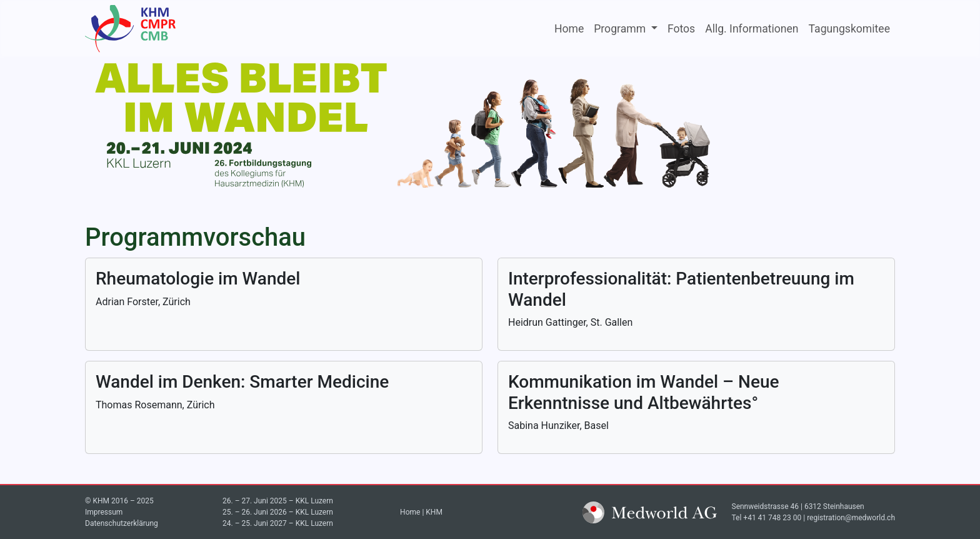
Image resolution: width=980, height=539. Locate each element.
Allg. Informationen (752, 29)
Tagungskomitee (849, 29)
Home (569, 29)
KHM (434, 512)
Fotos (681, 29)
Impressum (104, 512)
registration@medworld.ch (851, 518)
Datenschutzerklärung (122, 523)
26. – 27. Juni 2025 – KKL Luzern (278, 501)
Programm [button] (621, 29)
